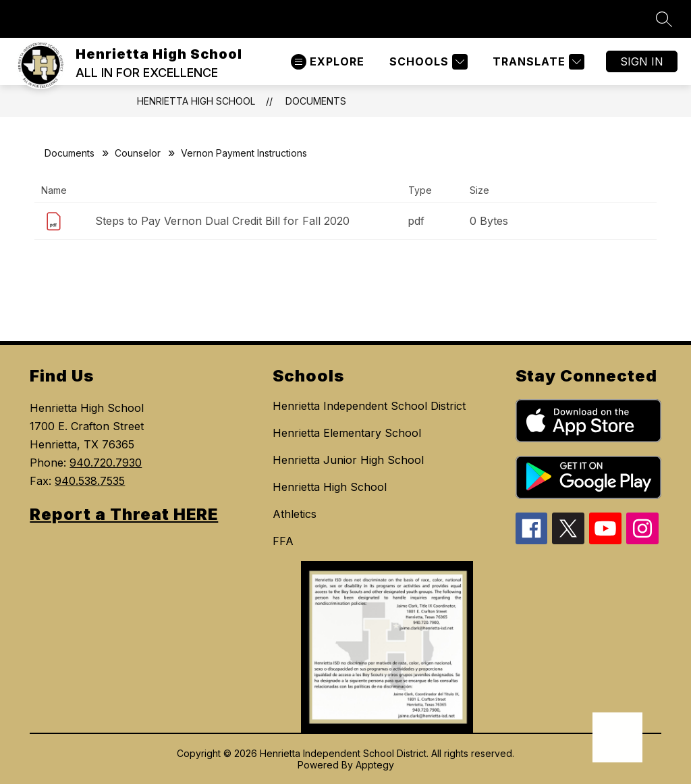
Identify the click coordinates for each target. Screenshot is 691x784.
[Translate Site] (537, 62)
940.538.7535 (90, 481)
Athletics (295, 514)
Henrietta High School (196, 101)
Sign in (642, 61)
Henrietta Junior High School (348, 460)
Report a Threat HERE (124, 514)
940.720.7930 (106, 463)
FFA (283, 541)
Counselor (138, 153)
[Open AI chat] (617, 737)
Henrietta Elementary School (347, 433)
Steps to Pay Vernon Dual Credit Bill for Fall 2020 (222, 221)
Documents (316, 101)
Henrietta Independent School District (369, 406)
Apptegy (375, 765)
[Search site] (664, 19)
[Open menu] (328, 62)
